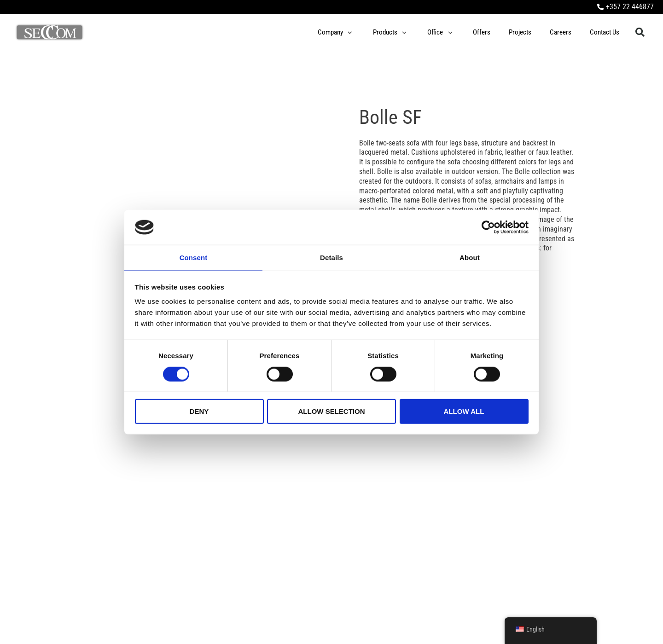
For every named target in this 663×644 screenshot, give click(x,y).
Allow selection (332, 412)
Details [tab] (331, 257)
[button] (640, 33)
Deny (199, 412)
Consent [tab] (194, 257)
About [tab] (470, 257)
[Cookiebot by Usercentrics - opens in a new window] (488, 227)
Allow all (464, 412)
